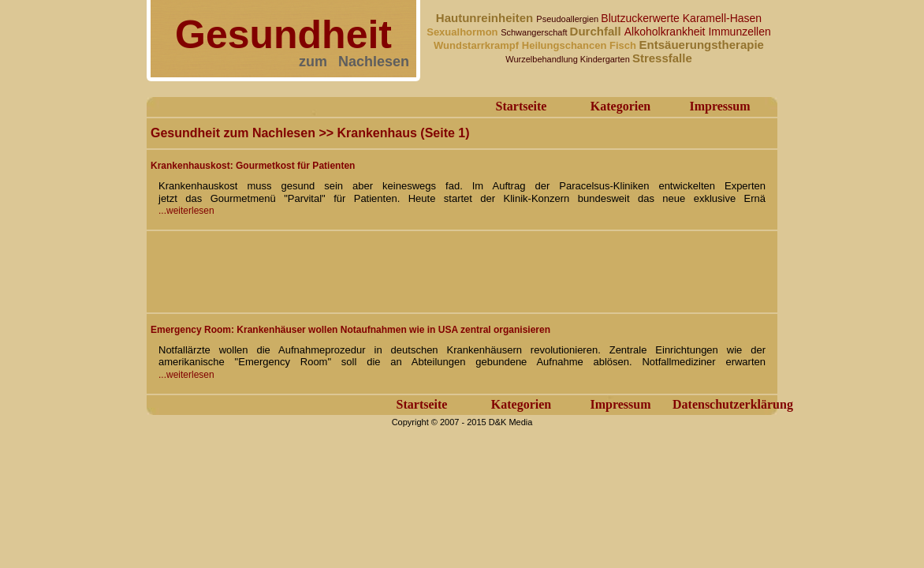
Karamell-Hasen (722, 18)
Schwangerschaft (535, 32)
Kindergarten (606, 59)
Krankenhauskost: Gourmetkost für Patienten (253, 166)
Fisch (624, 45)
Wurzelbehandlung (543, 59)
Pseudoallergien (568, 19)
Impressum (719, 106)
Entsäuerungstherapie (702, 45)
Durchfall (597, 31)
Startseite (522, 106)
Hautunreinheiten (486, 18)
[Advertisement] (438, 271)
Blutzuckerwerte (641, 18)
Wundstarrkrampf (478, 45)
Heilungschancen (566, 45)
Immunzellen (739, 32)
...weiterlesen (186, 211)
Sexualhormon (464, 32)
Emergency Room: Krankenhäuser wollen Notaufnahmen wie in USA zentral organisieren (350, 330)
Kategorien (620, 106)
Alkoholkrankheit (667, 32)
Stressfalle (662, 58)
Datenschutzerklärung (733, 404)
